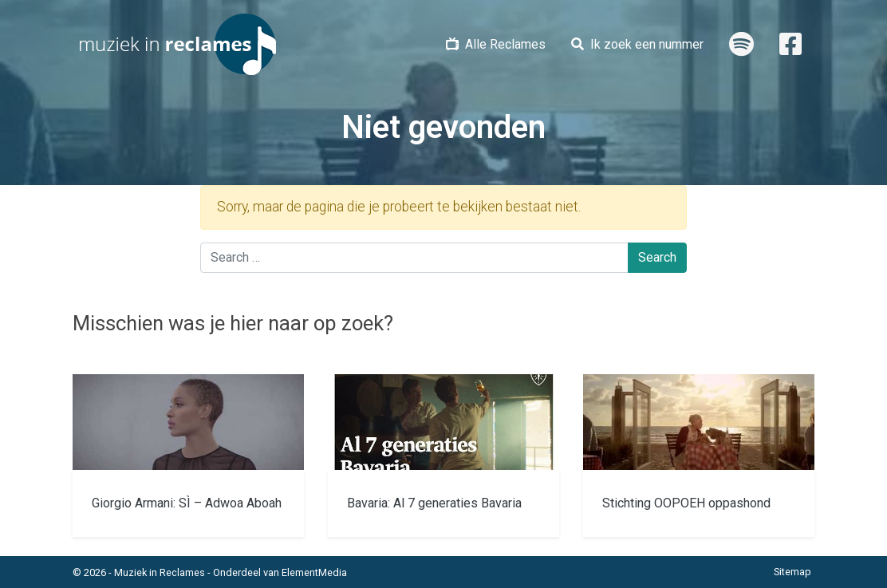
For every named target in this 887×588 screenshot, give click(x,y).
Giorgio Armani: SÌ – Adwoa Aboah (187, 503)
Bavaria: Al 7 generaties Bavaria (434, 503)
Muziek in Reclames (160, 572)
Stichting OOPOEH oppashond (686, 503)
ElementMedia (314, 572)
